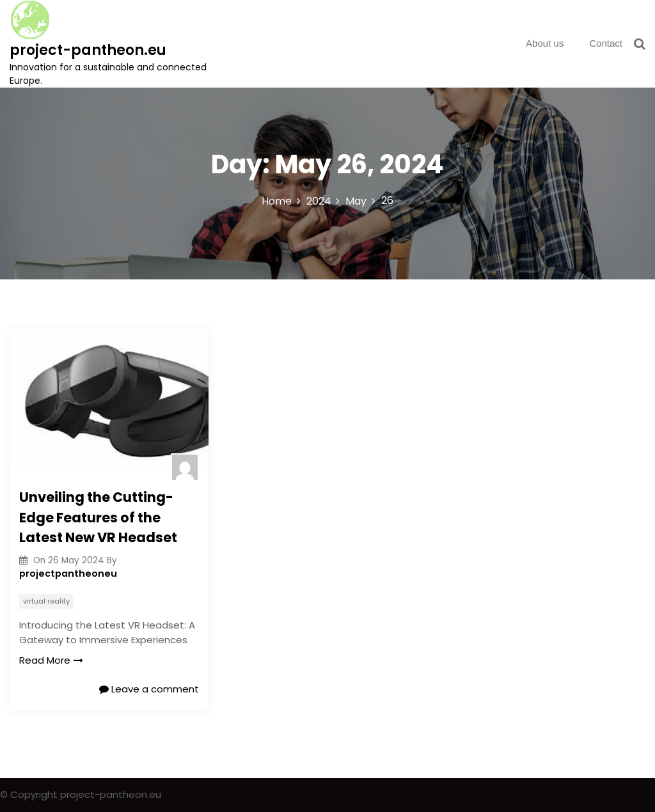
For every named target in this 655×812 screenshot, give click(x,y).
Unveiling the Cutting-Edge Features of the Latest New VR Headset (98, 517)
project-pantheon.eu (88, 50)
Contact (606, 43)
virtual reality (46, 601)
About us (545, 43)
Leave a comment (149, 689)
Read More (51, 660)
